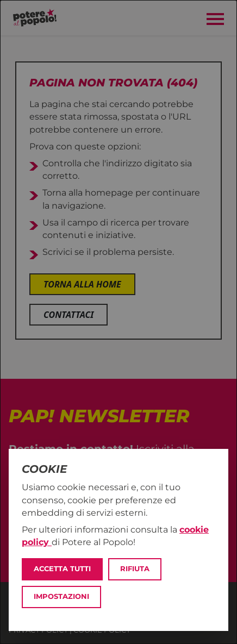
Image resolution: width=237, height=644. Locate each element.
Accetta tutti (62, 569)
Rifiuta (135, 569)
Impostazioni (61, 596)
